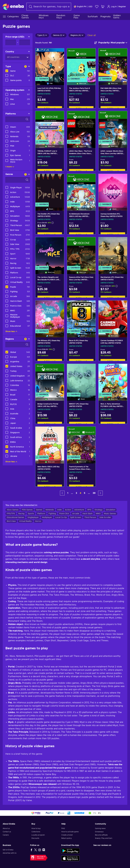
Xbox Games (13, 510)
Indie (59, 510)
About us (6, 828)
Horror (38, 521)
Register (122, 7)
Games (39, 510)
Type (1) (42, 35)
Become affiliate (101, 835)
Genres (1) (59, 35)
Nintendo (50, 510)
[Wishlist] (97, 7)
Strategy (99, 510)
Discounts (35, 838)
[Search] (49, 7)
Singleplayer (33, 517)
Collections (36, 832)
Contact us (7, 832)
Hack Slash (87, 514)
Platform (41, 514)
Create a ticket (67, 835)
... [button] (72, 493)
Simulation (111, 510)
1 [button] (68, 493)
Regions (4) (77, 35)
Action (68, 510)
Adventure (79, 510)
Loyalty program (38, 835)
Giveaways (99, 832)
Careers (6, 835)
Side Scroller (105, 517)
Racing (21, 514)
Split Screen (76, 517)
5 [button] (85, 493)
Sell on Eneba (8, 850)
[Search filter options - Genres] (18, 180)
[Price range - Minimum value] (11, 42)
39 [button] (94, 493)
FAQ (63, 828)
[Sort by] (111, 43)
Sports (31, 514)
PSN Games (27, 510)
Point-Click (64, 514)
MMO (98, 514)
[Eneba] (13, 7)
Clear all (92, 35)
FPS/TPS (11, 514)
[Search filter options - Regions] (18, 345)
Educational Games (15, 517)
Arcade (76, 514)
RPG (89, 510)
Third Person (90, 517)
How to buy (36, 828)
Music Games (110, 514)
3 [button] (76, 493)
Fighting (52, 514)
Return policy (67, 838)
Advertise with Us (10, 853)
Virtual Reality (25, 521)
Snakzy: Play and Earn (104, 838)
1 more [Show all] (10, 167)
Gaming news (100, 828)
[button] (62, 493)
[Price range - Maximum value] (25, 42)
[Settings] (83, 7)
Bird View (11, 521)
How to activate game (70, 832)
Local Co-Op (61, 517)
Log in (112, 7)
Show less (11, 332)
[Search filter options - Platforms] (18, 119)
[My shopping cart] (103, 7)
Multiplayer (47, 517)
